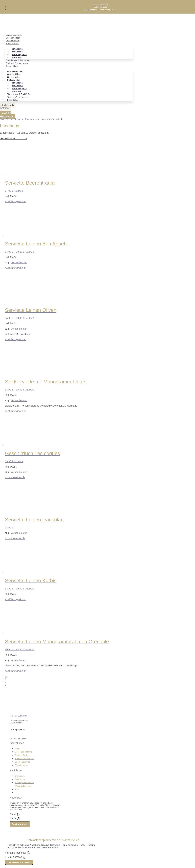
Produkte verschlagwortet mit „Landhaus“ (30, 119)
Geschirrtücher (12, 41)
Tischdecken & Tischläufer (18, 60)
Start (3, 119)
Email (13, 814)
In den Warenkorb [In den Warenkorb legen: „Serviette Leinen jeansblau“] (15, 538)
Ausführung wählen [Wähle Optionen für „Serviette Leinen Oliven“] (16, 339)
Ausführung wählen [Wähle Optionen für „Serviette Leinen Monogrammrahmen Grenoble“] (16, 671)
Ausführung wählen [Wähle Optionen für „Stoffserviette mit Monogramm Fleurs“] (16, 411)
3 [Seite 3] (6, 685)
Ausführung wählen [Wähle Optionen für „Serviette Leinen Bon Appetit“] (16, 268)
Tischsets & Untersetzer (17, 63)
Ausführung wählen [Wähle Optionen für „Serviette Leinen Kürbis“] (16, 599)
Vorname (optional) (16, 853)
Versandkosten (19, 262)
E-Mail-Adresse (14, 857)
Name (13, 818)
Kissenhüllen (12, 66)
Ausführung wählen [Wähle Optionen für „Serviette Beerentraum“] (16, 201)
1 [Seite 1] (6, 679)
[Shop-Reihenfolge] (14, 138)
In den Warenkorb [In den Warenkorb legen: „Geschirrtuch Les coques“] (15, 477)
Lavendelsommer (14, 35)
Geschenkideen (13, 38)
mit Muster (17, 57)
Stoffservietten (12, 44)
